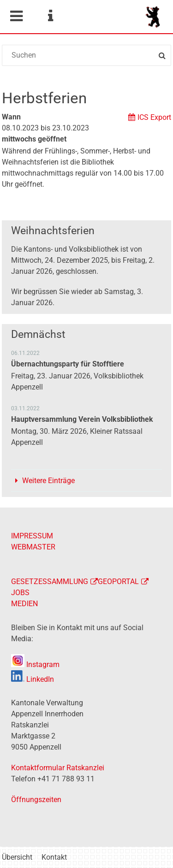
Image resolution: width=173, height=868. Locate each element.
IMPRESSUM (32, 536)
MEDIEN (24, 604)
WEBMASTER (33, 547)
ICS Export (154, 117)
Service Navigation (50, 16)
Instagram (35, 664)
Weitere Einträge (48, 481)
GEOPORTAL (118, 582)
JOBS (20, 593)
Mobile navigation (16, 16)
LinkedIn (33, 679)
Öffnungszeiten (36, 800)
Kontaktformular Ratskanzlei (58, 768)
